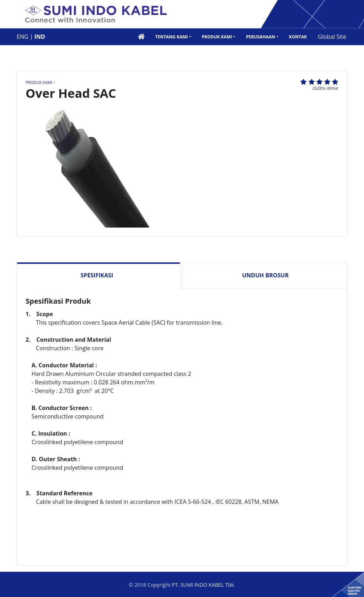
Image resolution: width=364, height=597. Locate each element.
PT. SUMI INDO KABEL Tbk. (204, 585)
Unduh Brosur (265, 275)
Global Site (332, 37)
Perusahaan (261, 37)
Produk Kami (217, 37)
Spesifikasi (97, 275)
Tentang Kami (172, 37)
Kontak (298, 37)
